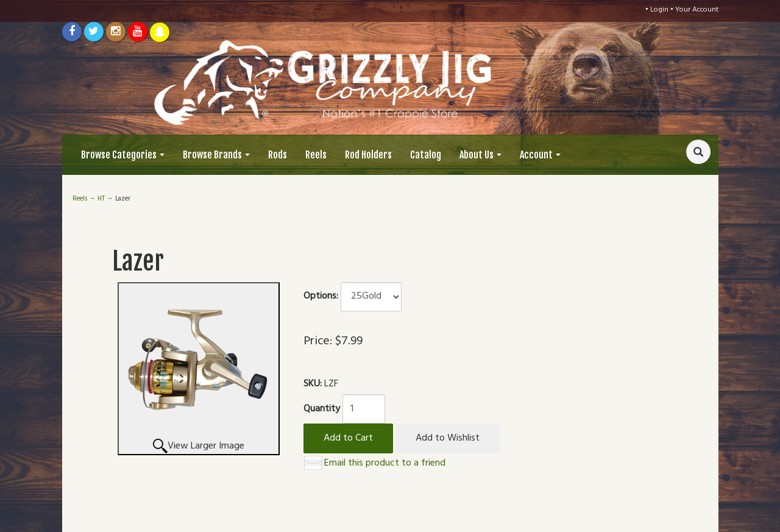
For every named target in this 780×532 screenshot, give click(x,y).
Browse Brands (216, 155)
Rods (278, 155)
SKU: (314, 384)
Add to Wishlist (448, 438)
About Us (480, 155)
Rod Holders (368, 155)
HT (101, 199)
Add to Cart (348, 438)
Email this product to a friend (385, 463)
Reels (316, 155)
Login (659, 10)
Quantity (322, 409)
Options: (321, 296)
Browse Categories (123, 155)
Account (540, 155)
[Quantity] (364, 409)
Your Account (697, 10)
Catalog (426, 155)
